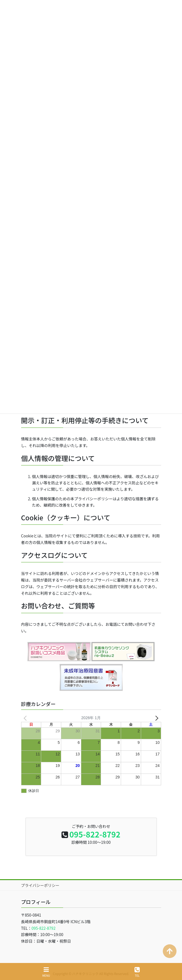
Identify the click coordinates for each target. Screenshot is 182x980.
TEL (137, 972)
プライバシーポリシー (40, 880)
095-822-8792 (95, 829)
